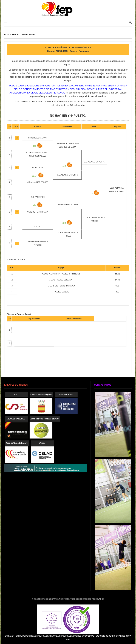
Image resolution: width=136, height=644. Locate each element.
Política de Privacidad (49, 636)
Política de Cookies (71, 636)
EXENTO (38, 227)
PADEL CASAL (38, 167)
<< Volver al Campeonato (20, 35)
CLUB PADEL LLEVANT (38, 138)
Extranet (10, 636)
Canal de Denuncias (26, 636)
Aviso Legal (88, 636)
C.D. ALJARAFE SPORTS (94, 162)
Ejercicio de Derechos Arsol (110, 636)
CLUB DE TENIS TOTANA (67, 205)
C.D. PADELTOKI (38, 197)
